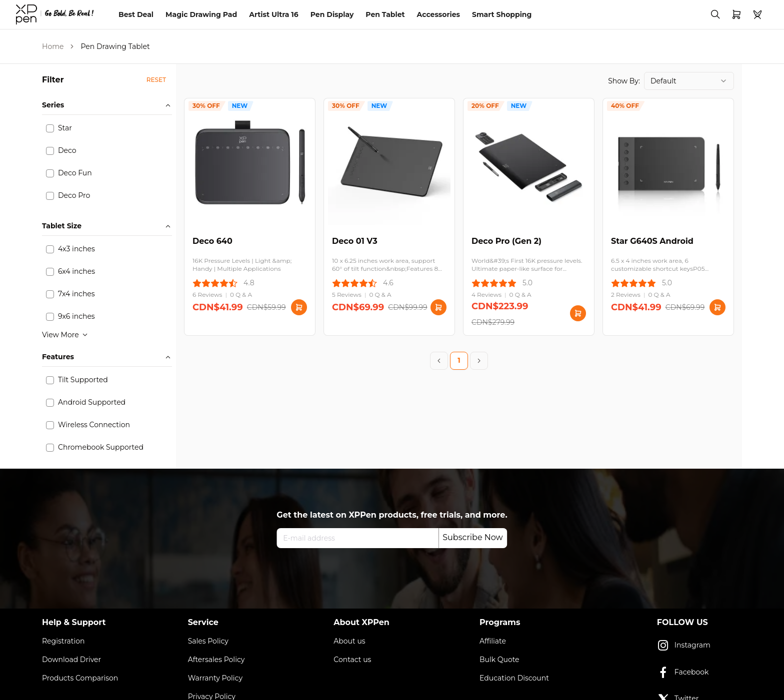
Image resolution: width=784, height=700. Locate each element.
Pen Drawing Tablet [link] (115, 46)
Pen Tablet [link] (385, 14)
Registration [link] (63, 641)
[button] (156, 80)
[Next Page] (479, 361)
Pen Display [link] (332, 14)
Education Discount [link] (514, 678)
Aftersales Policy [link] (216, 660)
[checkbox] (50, 128)
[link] (55, 14)
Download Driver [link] (71, 660)
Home (53, 46)
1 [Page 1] (459, 360)
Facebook (683, 673)
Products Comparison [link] (80, 678)
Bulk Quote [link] (499, 660)
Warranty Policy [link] (215, 678)
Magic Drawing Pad (201, 14)
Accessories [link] (438, 14)
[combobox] (689, 81)
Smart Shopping (502, 14)
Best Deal (136, 14)
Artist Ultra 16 (274, 14)
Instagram (684, 646)
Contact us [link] (352, 660)
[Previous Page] (439, 361)
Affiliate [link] (493, 641)
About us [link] (349, 641)
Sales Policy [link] (208, 641)
